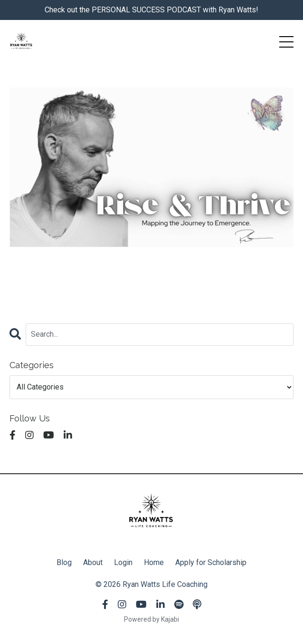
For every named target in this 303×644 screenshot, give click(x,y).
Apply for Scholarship (211, 562)
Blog (64, 562)
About (93, 562)
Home (154, 562)
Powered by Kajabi (151, 619)
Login (123, 562)
